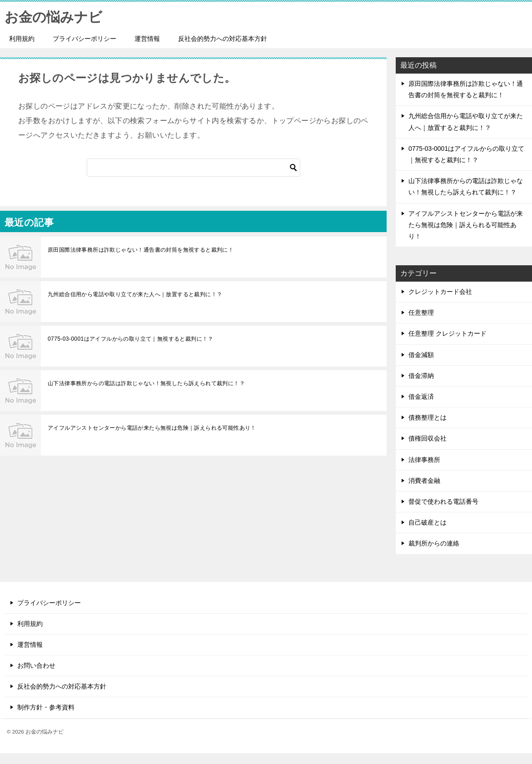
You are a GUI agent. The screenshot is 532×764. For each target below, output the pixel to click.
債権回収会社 (428, 438)
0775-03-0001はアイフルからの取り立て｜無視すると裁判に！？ (131, 339)
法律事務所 (424, 460)
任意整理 (421, 313)
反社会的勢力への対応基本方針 (223, 39)
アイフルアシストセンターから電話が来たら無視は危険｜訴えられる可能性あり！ (152, 428)
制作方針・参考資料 (46, 707)
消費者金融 (424, 481)
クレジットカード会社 (440, 292)
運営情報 (147, 39)
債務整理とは (428, 417)
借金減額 (421, 355)
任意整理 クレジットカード (447, 333)
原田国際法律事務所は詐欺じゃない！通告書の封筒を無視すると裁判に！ (141, 250)
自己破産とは (428, 522)
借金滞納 (421, 376)
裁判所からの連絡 (434, 543)
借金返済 (421, 397)
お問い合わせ (36, 665)
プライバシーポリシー (85, 39)
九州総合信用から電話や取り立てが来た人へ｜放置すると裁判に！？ (135, 294)
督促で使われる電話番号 (443, 501)
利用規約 (22, 39)
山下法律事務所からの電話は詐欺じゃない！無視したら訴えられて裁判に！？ (146, 383)
